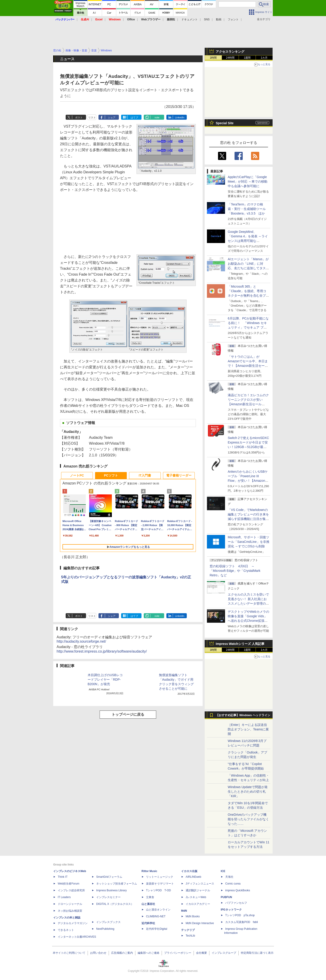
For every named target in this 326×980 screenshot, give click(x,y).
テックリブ (188, 930)
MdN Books (193, 916)
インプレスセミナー (108, 897)
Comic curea (233, 884)
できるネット (66, 930)
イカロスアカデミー (198, 904)
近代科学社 (148, 923)
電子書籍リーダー (179, 475)
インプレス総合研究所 (71, 890)
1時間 (213, 58)
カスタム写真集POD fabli (242, 922)
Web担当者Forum (68, 884)
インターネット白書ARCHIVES (77, 937)
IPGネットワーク (231, 910)
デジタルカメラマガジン (73, 923)
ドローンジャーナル (70, 904)
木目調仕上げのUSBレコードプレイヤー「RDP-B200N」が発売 (105, 680)
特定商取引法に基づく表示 (257, 953)
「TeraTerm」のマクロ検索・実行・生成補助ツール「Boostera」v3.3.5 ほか (247, 209)
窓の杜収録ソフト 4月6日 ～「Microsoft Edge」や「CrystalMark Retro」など (235, 571)
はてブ (134, 117)
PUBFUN (226, 897)
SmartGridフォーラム (109, 877)
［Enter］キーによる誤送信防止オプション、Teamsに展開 (248, 729)
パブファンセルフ (236, 903)
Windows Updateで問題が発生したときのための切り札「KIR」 (248, 792)
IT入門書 (145, 475)
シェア (112, 117)
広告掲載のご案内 (122, 953)
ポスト (79, 117)
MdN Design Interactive (200, 923)
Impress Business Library (111, 890)
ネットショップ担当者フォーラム (117, 884)
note (157, 117)
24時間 (230, 58)
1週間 (247, 58)
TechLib (190, 936)
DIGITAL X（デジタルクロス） (115, 904)
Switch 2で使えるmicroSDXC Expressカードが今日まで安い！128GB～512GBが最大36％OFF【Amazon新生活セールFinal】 (248, 447)
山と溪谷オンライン (158, 910)
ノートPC (77, 475)
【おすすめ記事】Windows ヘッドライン (243, 715)
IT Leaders (64, 897)
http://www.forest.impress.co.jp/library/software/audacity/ (102, 651)
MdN (184, 911)
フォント (233, 19)
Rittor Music (149, 871)
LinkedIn (180, 117)
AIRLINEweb (193, 877)
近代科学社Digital (157, 929)
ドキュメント (189, 19)
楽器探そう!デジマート (160, 884)
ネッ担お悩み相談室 (70, 911)
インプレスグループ (224, 953)
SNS (207, 19)
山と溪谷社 (148, 904)
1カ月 (264, 58)
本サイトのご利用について (69, 953)
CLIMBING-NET (156, 916)
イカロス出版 (189, 871)
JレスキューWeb (196, 897)
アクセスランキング (230, 52)
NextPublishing (105, 929)
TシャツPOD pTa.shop (240, 915)
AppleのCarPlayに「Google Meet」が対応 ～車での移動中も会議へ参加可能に (248, 181)
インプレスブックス (108, 922)
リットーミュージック (160, 877)
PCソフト (111, 475)
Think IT (63, 877)
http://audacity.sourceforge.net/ (81, 641)
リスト (92, 117)
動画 (219, 19)
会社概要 (201, 953)
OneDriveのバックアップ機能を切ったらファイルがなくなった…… (248, 819)
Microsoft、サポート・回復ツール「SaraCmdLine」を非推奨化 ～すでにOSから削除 (249, 542)
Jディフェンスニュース (200, 884)
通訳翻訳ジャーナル (198, 890)
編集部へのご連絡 (149, 953)
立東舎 (150, 897)
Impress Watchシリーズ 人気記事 (240, 644)
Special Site (225, 123)
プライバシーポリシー (178, 953)
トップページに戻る (128, 714)
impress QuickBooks (238, 890)
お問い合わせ (98, 953)
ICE (223, 871)
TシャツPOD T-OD (158, 890)
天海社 (229, 877)
